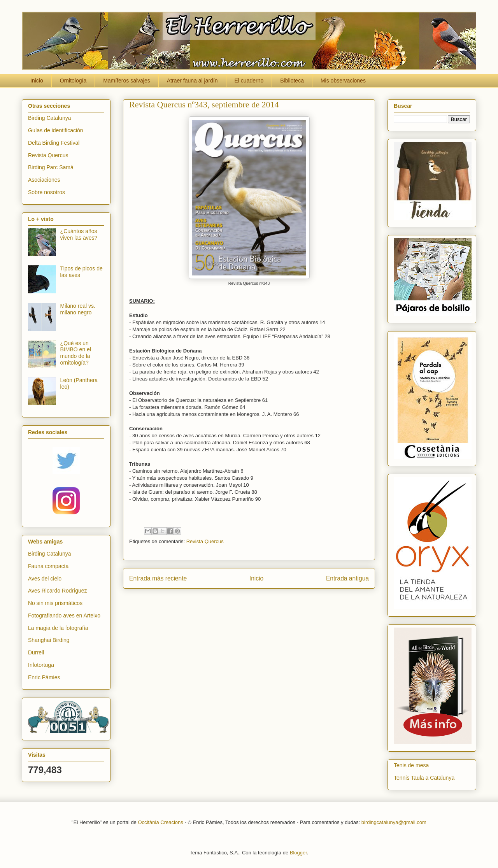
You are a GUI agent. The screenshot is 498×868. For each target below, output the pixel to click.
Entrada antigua (347, 578)
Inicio (37, 81)
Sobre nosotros (46, 192)
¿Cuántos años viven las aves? (79, 234)
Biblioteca (292, 81)
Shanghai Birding (49, 640)
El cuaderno (249, 81)
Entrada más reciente (158, 578)
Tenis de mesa (411, 765)
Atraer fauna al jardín (192, 81)
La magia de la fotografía (58, 628)
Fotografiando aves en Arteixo (64, 615)
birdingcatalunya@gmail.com (394, 822)
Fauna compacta (48, 566)
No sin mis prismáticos (55, 603)
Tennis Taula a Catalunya (424, 778)
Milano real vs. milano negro (78, 309)
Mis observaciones (343, 81)
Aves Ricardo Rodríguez (57, 591)
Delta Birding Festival (54, 143)
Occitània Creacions (160, 822)
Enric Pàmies (44, 677)
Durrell (36, 652)
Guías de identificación (56, 130)
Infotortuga (41, 665)
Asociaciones (44, 180)
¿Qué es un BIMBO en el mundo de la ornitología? (76, 353)
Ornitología (73, 81)
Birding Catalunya (50, 118)
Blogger (298, 853)
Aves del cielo (45, 579)
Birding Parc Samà (51, 167)
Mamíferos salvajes (127, 81)
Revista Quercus (205, 541)
